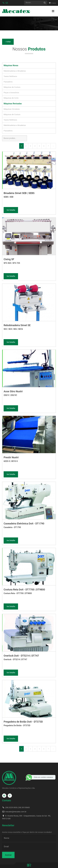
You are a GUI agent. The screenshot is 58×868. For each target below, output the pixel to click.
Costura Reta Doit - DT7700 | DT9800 (24, 590)
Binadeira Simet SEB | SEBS (19, 193)
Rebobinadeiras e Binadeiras (15, 71)
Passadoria (8, 82)
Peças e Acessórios (11, 93)
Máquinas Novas (11, 65)
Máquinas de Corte (11, 98)
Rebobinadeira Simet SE (17, 325)
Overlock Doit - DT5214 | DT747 (21, 656)
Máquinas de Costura (12, 87)
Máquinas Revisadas (13, 104)
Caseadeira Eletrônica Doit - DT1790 (24, 524)
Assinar (8, 855)
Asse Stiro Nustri (13, 391)
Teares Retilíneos (10, 76)
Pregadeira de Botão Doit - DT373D (23, 722)
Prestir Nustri (11, 457)
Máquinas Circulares (12, 109)
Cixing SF (9, 259)
